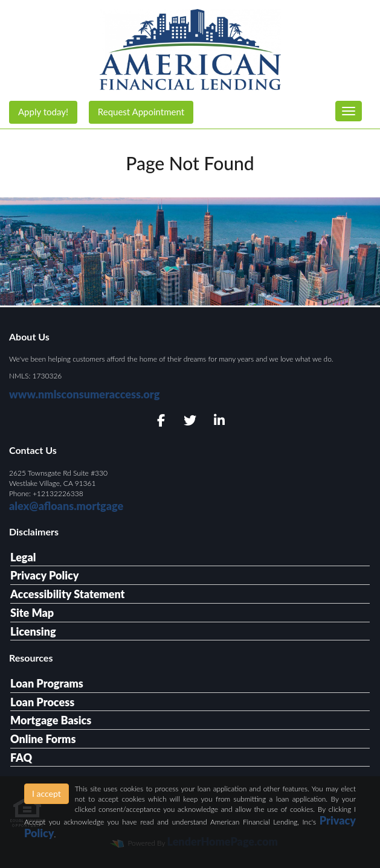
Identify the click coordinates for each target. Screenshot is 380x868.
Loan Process (42, 702)
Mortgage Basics (51, 720)
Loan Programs (47, 683)
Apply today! (43, 112)
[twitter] (190, 421)
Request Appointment (141, 112)
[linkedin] (219, 421)
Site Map (32, 613)
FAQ (21, 758)
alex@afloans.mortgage (66, 506)
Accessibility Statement (67, 594)
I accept (47, 793)
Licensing (33, 631)
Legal (23, 557)
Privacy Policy (44, 575)
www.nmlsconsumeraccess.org (84, 394)
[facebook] (161, 421)
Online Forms (43, 739)
